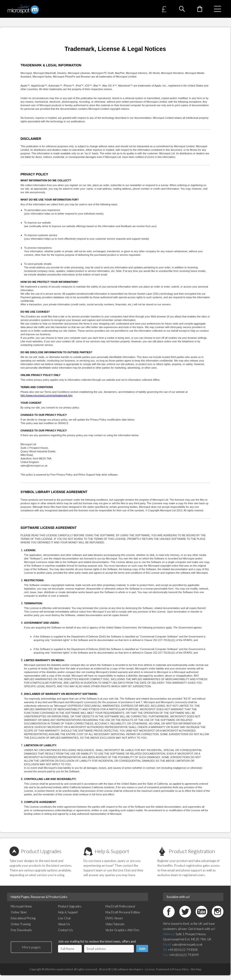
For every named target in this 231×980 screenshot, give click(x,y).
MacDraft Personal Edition (123, 912)
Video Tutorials (115, 924)
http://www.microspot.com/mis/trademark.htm (47, 395)
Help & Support (112, 851)
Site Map (196, 969)
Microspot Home (21, 906)
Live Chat (64, 918)
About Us (64, 924)
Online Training (21, 924)
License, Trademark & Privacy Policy (167, 969)
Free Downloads (21, 930)
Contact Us (66, 930)
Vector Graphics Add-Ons (122, 930)
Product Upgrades (41, 851)
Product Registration (192, 851)
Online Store (19, 912)
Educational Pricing (23, 918)
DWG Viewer (114, 918)
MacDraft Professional (120, 906)
